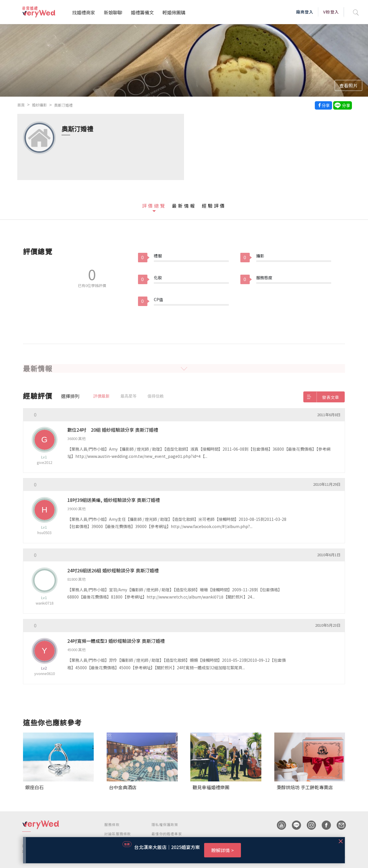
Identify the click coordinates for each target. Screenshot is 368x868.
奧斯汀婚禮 (63, 105)
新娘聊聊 (113, 12)
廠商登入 (305, 12)
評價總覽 (154, 206)
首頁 (21, 105)
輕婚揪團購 (174, 12)
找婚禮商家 (84, 12)
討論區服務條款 (118, 834)
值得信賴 (156, 396)
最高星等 (129, 396)
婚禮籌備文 (142, 12)
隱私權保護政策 (165, 824)
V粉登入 (331, 12)
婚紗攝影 (39, 105)
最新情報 (184, 206)
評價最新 (101, 396)
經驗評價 (214, 206)
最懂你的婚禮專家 (167, 834)
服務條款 (112, 824)
